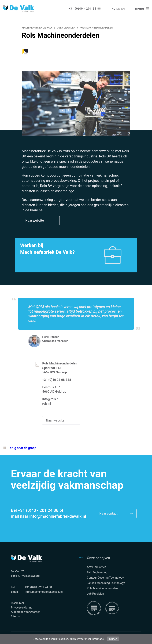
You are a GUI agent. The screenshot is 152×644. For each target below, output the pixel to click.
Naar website (35, 220)
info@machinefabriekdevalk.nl (58, 516)
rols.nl (47, 404)
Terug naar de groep (20, 448)
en (123, 9)
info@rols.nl (51, 399)
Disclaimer (17, 603)
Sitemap (16, 616)
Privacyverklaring (22, 608)
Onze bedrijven (99, 558)
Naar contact (116, 514)
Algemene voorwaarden (26, 612)
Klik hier (74, 639)
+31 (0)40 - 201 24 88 (85, 9)
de (118, 9)
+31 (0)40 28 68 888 (57, 380)
